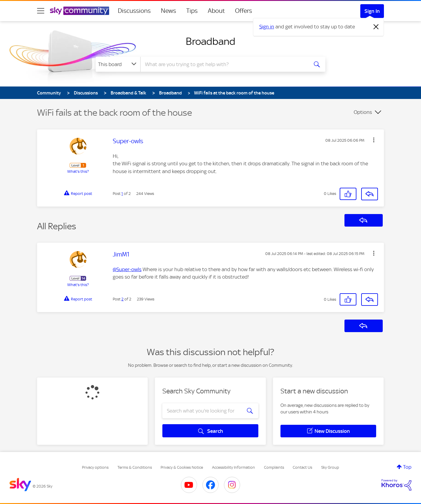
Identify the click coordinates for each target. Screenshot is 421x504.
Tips (192, 11)
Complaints (274, 467)
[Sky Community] (80, 11)
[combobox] (224, 64)
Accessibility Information (234, 467)
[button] (374, 140)
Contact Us (302, 467)
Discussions (134, 11)
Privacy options (95, 467)
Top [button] (407, 467)
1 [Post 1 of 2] (122, 194)
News (168, 11)
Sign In (372, 11)
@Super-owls (127, 269)
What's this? (78, 171)
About (216, 11)
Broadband (210, 41)
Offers (244, 11)
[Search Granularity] (118, 64)
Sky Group (330, 467)
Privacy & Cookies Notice (182, 467)
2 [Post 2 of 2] (122, 299)
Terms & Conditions (135, 467)
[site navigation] (41, 11)
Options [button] (363, 112)
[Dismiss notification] (376, 27)
